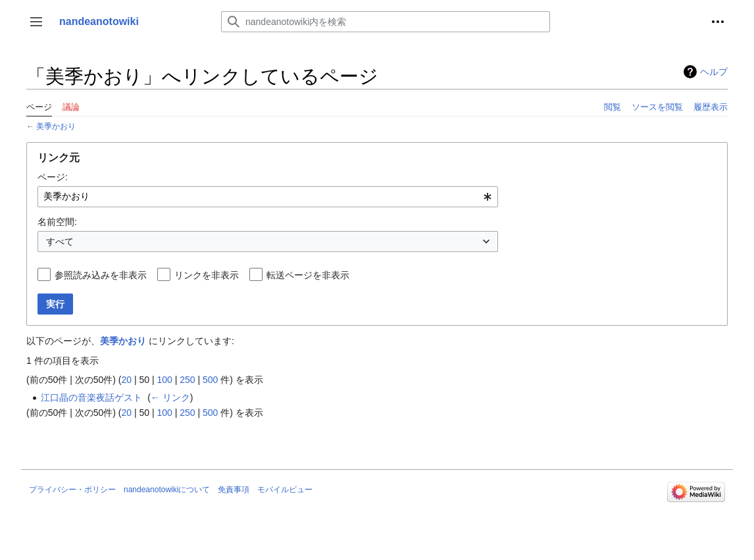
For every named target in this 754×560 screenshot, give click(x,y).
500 (210, 380)
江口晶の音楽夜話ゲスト (91, 397)
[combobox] (268, 197)
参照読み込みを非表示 (101, 275)
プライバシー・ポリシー (72, 490)
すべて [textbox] (60, 242)
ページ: (53, 177)
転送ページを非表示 (308, 275)
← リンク (170, 397)
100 (164, 380)
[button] (36, 22)
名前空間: (57, 222)
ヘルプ (714, 72)
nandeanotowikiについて (167, 490)
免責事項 (234, 490)
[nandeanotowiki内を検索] (386, 22)
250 (187, 380)
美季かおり (56, 126)
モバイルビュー (285, 490)
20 (126, 380)
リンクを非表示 (207, 275)
